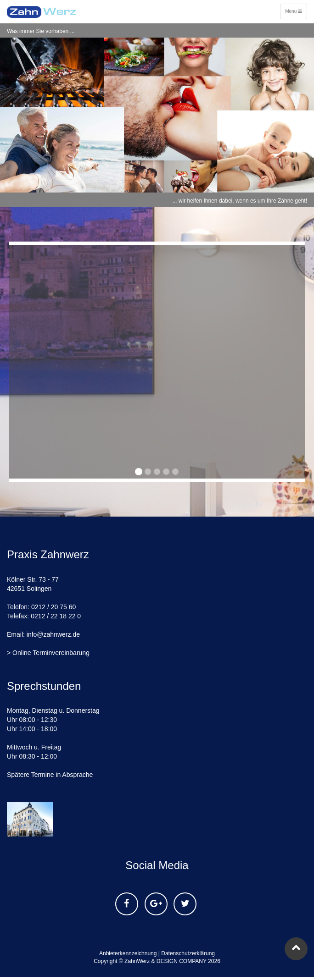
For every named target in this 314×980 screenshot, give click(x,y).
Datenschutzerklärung (188, 953)
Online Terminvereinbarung (51, 653)
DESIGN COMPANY (182, 961)
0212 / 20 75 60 (53, 607)
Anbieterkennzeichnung (128, 953)
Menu (295, 14)
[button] (9, 362)
